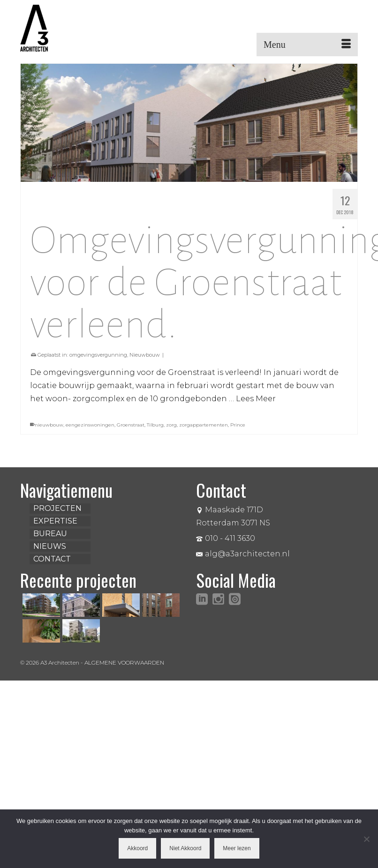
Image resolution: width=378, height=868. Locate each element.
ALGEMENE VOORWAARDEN (124, 662)
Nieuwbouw (145, 355)
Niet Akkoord (185, 848)
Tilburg (155, 425)
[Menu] (307, 45)
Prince (238, 425)
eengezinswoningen (90, 425)
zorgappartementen (204, 425)
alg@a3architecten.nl (243, 554)
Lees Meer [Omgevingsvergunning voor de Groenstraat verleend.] (256, 399)
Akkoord (137, 848)
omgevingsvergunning (98, 355)
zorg (171, 425)
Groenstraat (131, 425)
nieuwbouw (49, 425)
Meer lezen (237, 848)
